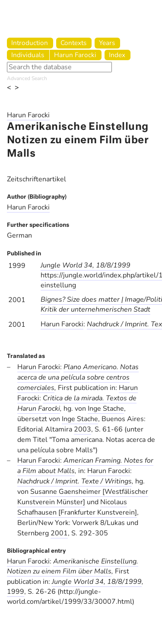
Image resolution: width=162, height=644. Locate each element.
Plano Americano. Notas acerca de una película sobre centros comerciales (78, 377)
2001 (59, 533)
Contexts (73, 43)
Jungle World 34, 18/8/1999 (86, 265)
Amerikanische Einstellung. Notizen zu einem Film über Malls (73, 566)
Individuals (28, 55)
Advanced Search (27, 78)
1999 (16, 592)
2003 (83, 429)
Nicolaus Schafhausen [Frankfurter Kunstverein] (77, 507)
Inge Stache (106, 409)
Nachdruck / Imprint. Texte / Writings (75, 481)
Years (107, 43)
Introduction (30, 43)
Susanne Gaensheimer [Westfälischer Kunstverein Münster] (83, 497)
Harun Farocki (75, 55)
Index (117, 55)
